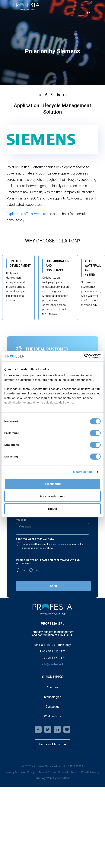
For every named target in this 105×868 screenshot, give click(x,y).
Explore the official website (26, 214)
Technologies (52, 697)
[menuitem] (20, 772)
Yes (24, 570)
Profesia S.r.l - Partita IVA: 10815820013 (58, 766)
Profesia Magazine (53, 744)
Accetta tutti (53, 484)
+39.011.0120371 (54, 651)
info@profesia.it (52, 664)
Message (21, 520)
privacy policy (57, 544)
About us (52, 687)
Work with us (52, 716)
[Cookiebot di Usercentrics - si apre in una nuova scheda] (84, 356)
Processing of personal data (35, 539)
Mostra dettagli (83, 472)
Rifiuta (53, 509)
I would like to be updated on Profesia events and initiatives (48, 562)
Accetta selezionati (52, 496)
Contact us (52, 707)
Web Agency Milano (58, 778)
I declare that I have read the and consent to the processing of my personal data (52, 546)
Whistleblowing (90, 772)
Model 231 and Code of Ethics (58, 772)
